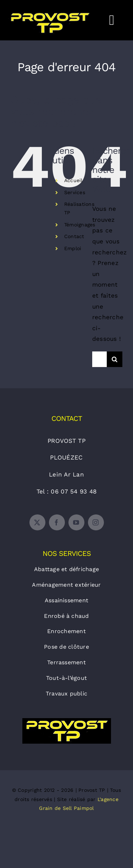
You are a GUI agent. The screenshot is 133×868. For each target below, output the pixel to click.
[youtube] (76, 522)
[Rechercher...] (99, 359)
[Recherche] (115, 359)
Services (75, 192)
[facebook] (57, 522)
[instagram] (96, 522)
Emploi (73, 248)
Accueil (73, 180)
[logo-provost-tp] (67, 721)
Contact (74, 236)
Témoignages (80, 225)
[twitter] (37, 522)
